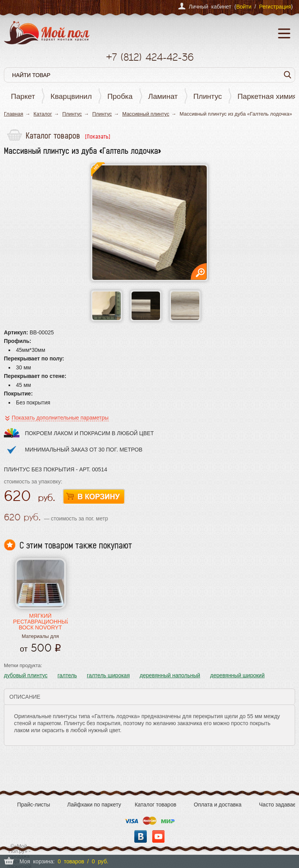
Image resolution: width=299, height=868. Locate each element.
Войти (244, 7)
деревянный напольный (170, 675)
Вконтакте (141, 836)
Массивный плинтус (146, 114)
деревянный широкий (237, 675)
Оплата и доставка (218, 805)
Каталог (43, 114)
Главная (13, 114)
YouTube (158, 836)
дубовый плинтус (26, 675)
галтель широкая (108, 675)
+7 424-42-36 (150, 57)
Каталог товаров (156, 805)
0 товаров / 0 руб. (83, 861)
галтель (67, 675)
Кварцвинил (71, 96)
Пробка (120, 96)
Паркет (23, 96)
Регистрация (275, 7)
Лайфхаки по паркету (94, 805)
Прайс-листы (34, 805)
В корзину (94, 497)
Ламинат (163, 96)
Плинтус (208, 96)
